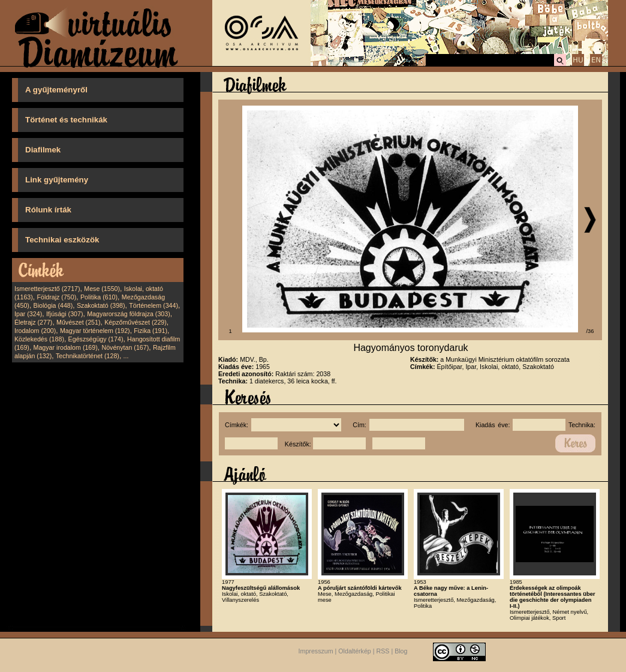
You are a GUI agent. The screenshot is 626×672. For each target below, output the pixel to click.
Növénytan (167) (125, 347)
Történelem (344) (154, 305)
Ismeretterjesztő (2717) (47, 289)
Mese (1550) (102, 289)
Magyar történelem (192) (95, 331)
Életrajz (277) (33, 322)
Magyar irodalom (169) (66, 347)
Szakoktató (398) (101, 305)
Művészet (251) (78, 322)
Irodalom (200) (35, 331)
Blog (401, 652)
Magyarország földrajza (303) (129, 314)
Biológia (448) (53, 305)
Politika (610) (99, 297)
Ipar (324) (28, 314)
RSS (383, 652)
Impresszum (316, 652)
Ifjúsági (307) (65, 314)
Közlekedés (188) (39, 339)
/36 (590, 331)
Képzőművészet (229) (136, 322)
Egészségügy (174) (96, 339)
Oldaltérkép (355, 652)
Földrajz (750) (56, 297)
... (126, 356)
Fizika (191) (151, 331)
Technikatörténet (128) (88, 356)
